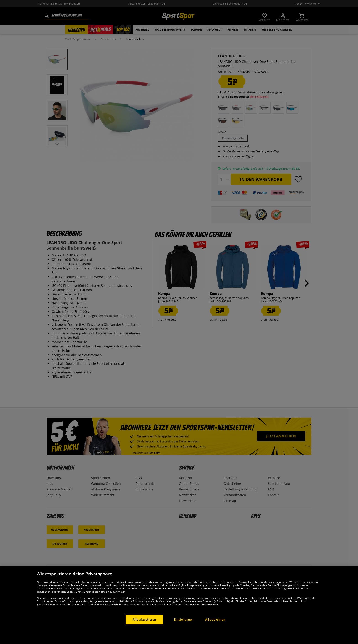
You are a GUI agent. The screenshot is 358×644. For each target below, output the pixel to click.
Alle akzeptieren (144, 619)
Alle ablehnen (215, 619)
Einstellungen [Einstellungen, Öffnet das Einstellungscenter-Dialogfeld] (184, 619)
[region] (179, 605)
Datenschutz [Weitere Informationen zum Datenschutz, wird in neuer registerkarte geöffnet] (210, 604)
